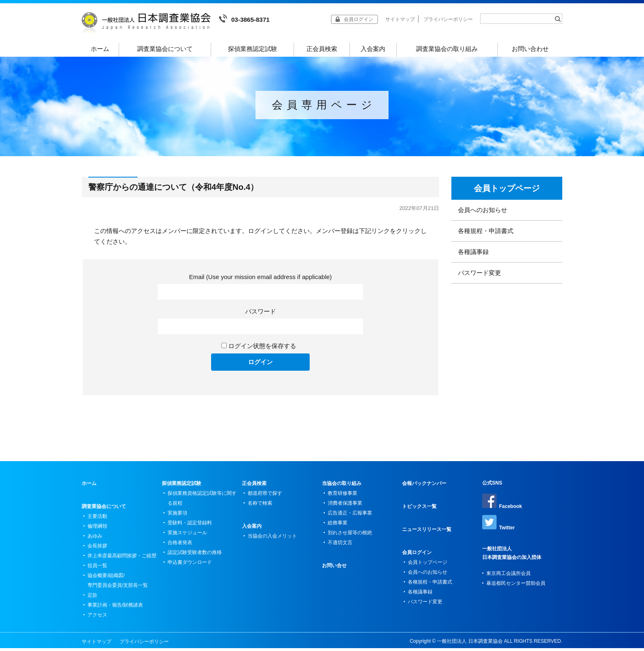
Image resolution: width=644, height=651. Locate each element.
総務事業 (338, 526)
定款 (92, 598)
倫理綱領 (97, 529)
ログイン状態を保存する (262, 349)
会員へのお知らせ (483, 213)
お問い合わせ (530, 49)
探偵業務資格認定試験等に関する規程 (202, 501)
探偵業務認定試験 (253, 49)
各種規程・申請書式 (486, 234)
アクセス (97, 618)
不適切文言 (340, 545)
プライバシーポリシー (448, 19)
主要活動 (97, 519)
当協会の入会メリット (272, 539)
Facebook (502, 504)
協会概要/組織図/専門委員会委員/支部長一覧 (118, 583)
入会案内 (373, 49)
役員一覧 (97, 568)
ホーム (100, 49)
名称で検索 (260, 506)
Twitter (498, 526)
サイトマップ (400, 19)
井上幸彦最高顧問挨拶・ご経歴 (122, 559)
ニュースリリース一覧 (427, 532)
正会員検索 (322, 49)
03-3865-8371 (244, 19)
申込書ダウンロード (190, 565)
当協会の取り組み (342, 486)
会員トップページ (507, 191)
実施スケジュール (187, 536)
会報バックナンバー (424, 486)
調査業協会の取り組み (447, 49)
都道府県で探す (265, 496)
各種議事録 (473, 255)
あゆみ (95, 539)
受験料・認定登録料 (190, 526)
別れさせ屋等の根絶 (350, 536)
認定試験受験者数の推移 (195, 555)
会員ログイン (417, 555)
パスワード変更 (480, 276)
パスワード (261, 314)
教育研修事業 (343, 496)
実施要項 (177, 516)
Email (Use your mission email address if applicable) (260, 280)
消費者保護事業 (345, 506)
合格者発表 (180, 545)
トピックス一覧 (419, 509)
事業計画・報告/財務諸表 (115, 608)
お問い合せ (334, 568)
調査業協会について (165, 49)
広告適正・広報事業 (350, 516)
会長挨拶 (97, 549)
